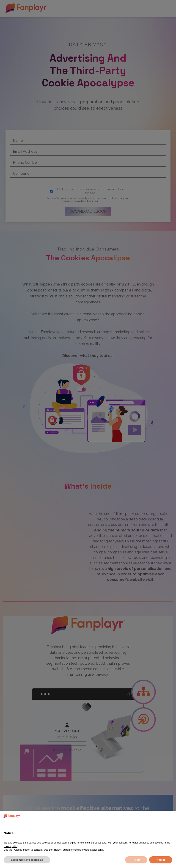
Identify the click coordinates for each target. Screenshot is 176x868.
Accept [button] (161, 860)
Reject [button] (136, 860)
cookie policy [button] (11, 846)
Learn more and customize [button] (27, 860)
